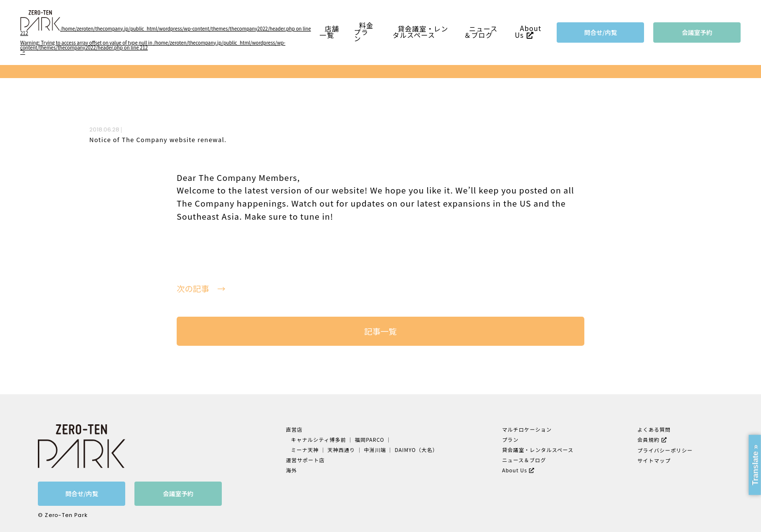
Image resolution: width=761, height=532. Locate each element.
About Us (528, 32)
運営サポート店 (305, 460)
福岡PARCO (370, 440)
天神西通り (341, 450)
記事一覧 (380, 331)
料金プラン (364, 32)
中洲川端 (375, 450)
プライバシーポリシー (665, 450)
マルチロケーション (527, 429)
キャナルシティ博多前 (319, 440)
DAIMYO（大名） (416, 450)
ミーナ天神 (305, 450)
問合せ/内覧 (601, 32)
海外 (291, 470)
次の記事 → (201, 289)
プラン (510, 440)
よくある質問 (654, 429)
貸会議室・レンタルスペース (421, 32)
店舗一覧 (330, 32)
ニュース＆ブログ (481, 32)
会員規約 (648, 440)
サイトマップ (654, 460)
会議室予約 (697, 32)
